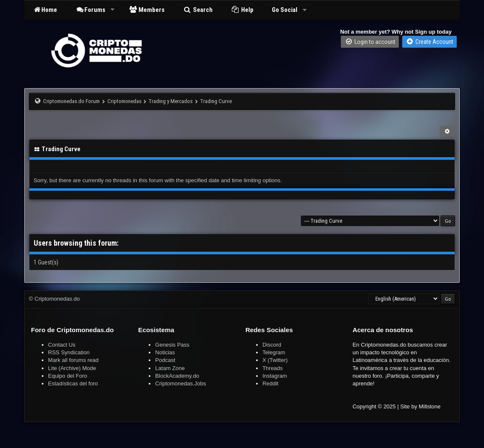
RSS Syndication (69, 352)
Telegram (274, 352)
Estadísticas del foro (73, 383)
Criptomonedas (124, 101)
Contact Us (62, 345)
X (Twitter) (275, 360)
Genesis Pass (172, 345)
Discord (272, 345)
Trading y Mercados (171, 101)
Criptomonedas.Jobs (180, 383)
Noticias (165, 352)
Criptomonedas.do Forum (71, 101)
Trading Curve (216, 101)
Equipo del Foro (68, 376)
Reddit (271, 383)
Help (242, 10)
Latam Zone (170, 368)
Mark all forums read (73, 360)
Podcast (165, 360)
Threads (273, 368)
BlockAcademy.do (177, 376)
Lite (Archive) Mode (72, 368)
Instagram (275, 376)
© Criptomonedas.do (54, 299)
